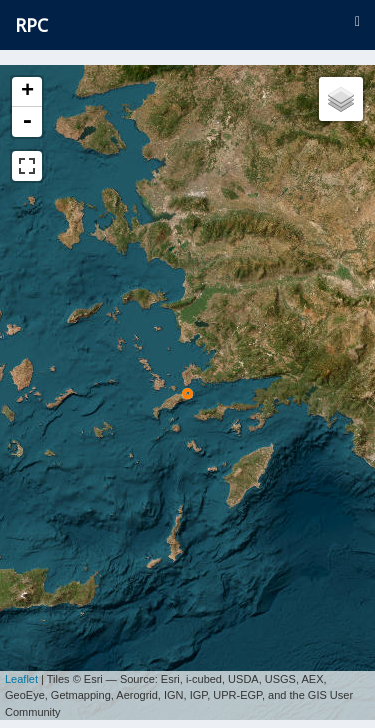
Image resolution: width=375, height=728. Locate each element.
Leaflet (21, 672)
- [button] (27, 122)
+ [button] (27, 92)
